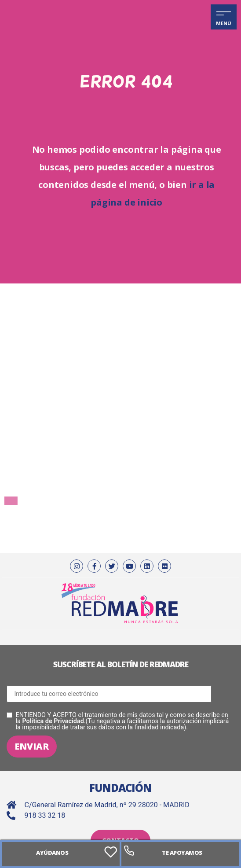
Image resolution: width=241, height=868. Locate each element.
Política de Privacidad (53, 721)
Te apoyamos (182, 853)
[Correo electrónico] (109, 694)
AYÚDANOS (52, 853)
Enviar (32, 746)
